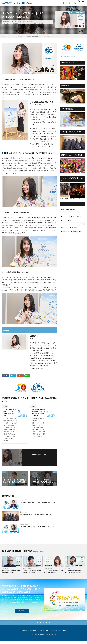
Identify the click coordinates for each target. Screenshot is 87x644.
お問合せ (67, 634)
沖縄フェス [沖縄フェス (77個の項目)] (65, 228)
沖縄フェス (35, 23)
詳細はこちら (22, 613)
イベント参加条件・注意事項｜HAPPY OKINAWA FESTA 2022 (10, 413)
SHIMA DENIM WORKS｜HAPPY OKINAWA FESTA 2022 (38, 517)
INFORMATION (22, 23)
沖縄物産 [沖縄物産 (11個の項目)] (75, 231)
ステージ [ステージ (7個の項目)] (80, 217)
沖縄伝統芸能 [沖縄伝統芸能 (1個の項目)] (74, 228)
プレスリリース (58, 634)
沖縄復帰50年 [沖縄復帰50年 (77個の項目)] (66, 231)
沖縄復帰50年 (41, 23)
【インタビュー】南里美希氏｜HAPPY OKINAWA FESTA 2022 (53, 573)
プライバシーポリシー (44, 634)
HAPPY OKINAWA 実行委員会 (26, 634)
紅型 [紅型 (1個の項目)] (81, 231)
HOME (5, 36)
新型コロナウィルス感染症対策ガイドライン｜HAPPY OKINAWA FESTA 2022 (38, 414)
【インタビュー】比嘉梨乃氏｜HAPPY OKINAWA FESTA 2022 (39, 36)
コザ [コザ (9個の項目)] (73, 217)
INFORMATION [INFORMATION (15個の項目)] (66, 213)
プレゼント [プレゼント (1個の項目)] (72, 220)
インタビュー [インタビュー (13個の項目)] (66, 217)
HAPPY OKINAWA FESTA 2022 (20, 22)
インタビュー (30, 22)
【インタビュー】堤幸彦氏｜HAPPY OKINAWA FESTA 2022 (11, 573)
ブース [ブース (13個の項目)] (64, 220)
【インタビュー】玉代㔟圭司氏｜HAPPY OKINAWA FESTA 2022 (75, 573)
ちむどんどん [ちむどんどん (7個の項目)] (76, 213)
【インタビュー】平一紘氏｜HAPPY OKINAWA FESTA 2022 (32, 573)
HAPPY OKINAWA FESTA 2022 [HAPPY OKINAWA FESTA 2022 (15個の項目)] (69, 209)
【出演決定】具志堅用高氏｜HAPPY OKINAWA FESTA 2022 (36, 505)
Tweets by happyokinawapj (68, 56)
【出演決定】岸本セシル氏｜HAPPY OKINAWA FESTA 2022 (36, 529)
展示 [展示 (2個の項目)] (83, 224)
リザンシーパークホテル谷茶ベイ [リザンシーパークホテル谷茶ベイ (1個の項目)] (70, 224)
